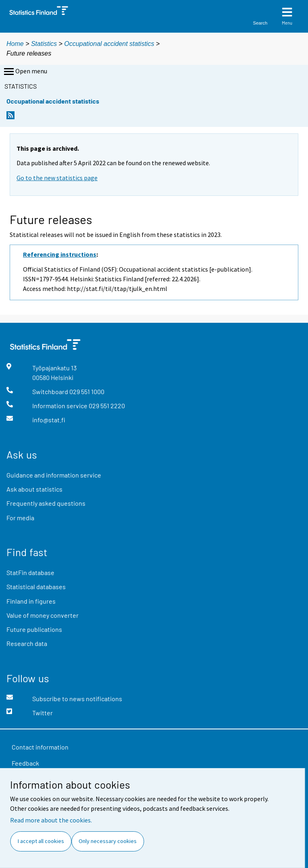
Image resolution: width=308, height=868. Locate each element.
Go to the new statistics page (57, 178)
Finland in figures (31, 601)
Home (15, 44)
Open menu (25, 72)
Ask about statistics (34, 489)
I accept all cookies (41, 841)
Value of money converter (43, 615)
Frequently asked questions (46, 503)
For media (20, 518)
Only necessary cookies (108, 841)
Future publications (34, 629)
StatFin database (30, 572)
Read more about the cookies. (51, 820)
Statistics (44, 44)
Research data (27, 643)
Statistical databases (36, 587)
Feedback (25, 763)
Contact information (40, 747)
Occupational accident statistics (109, 44)
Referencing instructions (60, 254)
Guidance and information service (54, 475)
